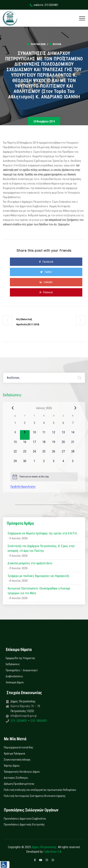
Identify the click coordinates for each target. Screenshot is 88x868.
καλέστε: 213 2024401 (44, 5)
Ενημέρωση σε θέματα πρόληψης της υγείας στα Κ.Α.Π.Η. (42, 533)
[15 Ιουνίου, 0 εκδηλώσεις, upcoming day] (15, 445)
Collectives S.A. (53, 852)
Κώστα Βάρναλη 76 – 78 (25, 706)
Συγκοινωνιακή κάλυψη (17, 760)
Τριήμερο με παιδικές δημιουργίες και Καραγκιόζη (38, 576)
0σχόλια (55, 44)
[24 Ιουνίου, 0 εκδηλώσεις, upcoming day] (34, 454)
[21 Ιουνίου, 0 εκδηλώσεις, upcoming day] (73, 445)
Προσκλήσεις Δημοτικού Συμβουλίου (25, 819)
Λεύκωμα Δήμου (15, 682)
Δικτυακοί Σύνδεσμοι (16, 778)
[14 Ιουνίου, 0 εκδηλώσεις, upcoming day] (73, 435)
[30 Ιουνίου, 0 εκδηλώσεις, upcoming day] (25, 464)
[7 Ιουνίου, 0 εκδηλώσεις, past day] (73, 425)
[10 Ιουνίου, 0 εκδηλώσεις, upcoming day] (34, 435)
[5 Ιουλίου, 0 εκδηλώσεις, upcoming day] (73, 464)
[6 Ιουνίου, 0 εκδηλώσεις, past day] (63, 425)
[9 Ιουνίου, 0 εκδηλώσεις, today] (25, 435)
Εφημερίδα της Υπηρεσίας (20, 658)
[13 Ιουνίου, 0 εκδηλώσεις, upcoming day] (63, 435)
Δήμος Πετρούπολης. (44, 847)
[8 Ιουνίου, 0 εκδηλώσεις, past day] (15, 435)
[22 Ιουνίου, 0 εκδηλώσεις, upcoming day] (15, 454)
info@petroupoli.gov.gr (24, 716)
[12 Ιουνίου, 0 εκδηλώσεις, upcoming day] (54, 435)
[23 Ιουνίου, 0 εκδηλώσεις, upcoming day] (25, 454)
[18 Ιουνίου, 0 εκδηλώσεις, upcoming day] (44, 445)
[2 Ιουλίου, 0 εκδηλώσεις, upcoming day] (44, 464)
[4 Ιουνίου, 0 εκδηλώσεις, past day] (44, 425)
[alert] (44, 477)
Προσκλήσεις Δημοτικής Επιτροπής (24, 824)
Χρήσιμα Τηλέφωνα (14, 754)
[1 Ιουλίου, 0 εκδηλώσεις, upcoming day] (34, 464)
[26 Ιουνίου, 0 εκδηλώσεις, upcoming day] (54, 454)
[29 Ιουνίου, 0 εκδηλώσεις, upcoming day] (15, 464)
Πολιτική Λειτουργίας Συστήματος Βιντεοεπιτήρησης (35, 796)
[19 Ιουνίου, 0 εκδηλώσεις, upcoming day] (54, 445)
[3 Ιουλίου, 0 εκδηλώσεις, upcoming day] (54, 464)
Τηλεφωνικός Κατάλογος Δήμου (22, 772)
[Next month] (75, 408)
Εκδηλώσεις (13, 664)
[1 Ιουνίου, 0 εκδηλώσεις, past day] (15, 425)
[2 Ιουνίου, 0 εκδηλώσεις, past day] (25, 425)
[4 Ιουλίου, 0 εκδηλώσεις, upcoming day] (63, 464)
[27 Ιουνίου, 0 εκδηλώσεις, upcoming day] (63, 454)
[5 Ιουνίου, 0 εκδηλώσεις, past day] (54, 425)
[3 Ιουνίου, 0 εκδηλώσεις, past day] (34, 425)
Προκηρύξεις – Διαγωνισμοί (22, 670)
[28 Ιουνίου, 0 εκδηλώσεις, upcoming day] (73, 454)
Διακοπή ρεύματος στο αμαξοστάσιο (30, 563)
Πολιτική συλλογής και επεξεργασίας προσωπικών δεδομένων (40, 790)
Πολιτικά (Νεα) (38, 44)
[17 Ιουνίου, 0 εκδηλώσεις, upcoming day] (34, 445)
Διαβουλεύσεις (14, 676)
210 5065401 (38, 721)
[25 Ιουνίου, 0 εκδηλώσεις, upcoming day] (44, 454)
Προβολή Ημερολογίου (23, 487)
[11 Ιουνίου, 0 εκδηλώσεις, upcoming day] (44, 435)
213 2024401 (19, 721)
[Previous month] (13, 408)
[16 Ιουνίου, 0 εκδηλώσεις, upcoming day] (25, 445)
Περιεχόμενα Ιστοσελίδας (19, 747)
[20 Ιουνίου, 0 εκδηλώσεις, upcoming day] (63, 445)
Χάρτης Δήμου (12, 766)
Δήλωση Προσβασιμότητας (19, 784)
